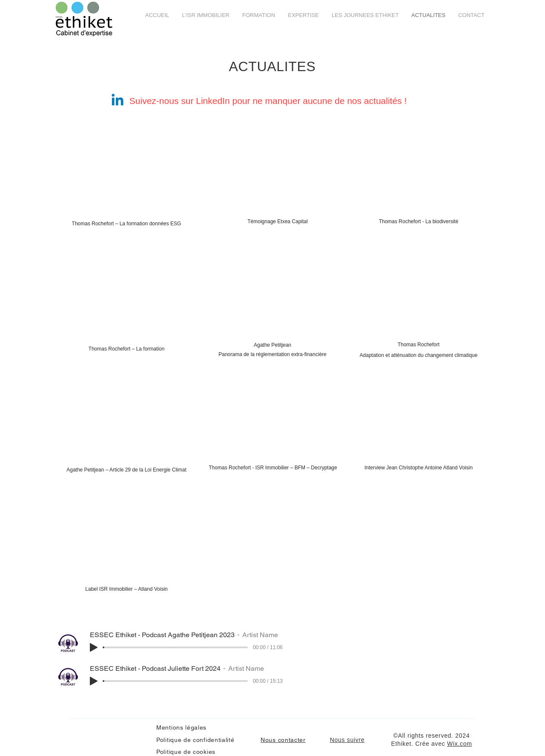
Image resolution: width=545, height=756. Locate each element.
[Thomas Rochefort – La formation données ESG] (126, 224)
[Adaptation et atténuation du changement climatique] (419, 355)
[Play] (94, 647)
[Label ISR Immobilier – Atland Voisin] (126, 589)
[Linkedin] (118, 101)
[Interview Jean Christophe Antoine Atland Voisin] (419, 468)
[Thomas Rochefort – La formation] (126, 349)
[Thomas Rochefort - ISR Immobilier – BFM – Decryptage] (273, 468)
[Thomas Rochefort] (419, 344)
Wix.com (460, 744)
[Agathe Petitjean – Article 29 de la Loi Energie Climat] (126, 470)
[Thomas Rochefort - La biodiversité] (419, 221)
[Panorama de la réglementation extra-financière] (272, 354)
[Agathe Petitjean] (272, 345)
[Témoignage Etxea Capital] (278, 221)
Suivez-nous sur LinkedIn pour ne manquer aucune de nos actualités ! (269, 101)
